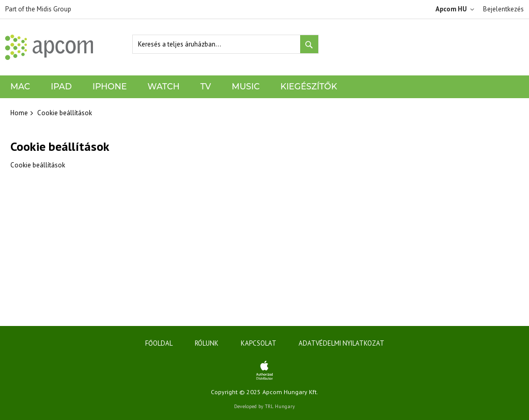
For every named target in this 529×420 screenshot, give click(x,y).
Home (19, 113)
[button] (457, 9)
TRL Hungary (280, 406)
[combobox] (225, 44)
